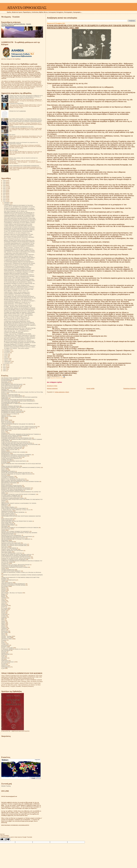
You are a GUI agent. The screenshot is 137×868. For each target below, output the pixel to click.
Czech (3, 603)
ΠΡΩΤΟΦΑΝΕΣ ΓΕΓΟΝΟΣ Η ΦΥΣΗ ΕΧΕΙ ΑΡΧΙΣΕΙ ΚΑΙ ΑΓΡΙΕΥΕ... (19, 297)
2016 (4, 196)
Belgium (3, 594)
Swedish (3, 653)
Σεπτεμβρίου (8, 351)
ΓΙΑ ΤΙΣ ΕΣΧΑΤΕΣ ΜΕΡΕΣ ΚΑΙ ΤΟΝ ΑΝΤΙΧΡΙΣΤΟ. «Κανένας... (18, 282)
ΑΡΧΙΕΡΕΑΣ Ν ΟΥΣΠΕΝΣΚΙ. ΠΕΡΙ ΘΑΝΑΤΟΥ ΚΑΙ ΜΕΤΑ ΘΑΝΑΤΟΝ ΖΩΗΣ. (21, 407)
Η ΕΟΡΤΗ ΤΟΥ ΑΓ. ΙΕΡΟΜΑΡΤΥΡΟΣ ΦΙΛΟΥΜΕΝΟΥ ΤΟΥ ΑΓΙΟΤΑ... (20, 207)
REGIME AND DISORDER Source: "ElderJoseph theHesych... (18, 299)
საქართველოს (5, 667)
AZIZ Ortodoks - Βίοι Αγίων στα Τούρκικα (12, 593)
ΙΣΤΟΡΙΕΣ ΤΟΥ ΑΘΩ (7, 460)
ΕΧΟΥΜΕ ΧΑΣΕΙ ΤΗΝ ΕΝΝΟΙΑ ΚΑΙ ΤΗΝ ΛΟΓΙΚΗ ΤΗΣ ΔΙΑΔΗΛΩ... (19, 322)
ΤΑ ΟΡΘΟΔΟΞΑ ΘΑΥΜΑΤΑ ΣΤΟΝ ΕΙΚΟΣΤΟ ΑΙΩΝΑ (14, 567)
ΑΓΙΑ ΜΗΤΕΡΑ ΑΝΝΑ (7, 380)
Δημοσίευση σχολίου (52, 386)
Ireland (3, 621)
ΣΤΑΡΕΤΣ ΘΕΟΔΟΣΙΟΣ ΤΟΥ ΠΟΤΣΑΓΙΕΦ (12, 551)
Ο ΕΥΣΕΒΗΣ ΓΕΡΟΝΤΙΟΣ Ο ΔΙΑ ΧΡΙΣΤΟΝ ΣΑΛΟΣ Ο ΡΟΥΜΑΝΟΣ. (19, 494)
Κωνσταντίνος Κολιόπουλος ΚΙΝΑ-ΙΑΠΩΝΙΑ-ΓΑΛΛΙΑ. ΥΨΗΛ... (18, 236)
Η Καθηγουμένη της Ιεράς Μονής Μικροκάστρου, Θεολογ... (17, 321)
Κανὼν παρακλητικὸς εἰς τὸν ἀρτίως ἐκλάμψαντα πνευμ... (17, 233)
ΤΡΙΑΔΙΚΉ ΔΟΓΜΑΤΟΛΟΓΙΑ (9, 580)
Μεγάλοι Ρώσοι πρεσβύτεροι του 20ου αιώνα (13, 479)
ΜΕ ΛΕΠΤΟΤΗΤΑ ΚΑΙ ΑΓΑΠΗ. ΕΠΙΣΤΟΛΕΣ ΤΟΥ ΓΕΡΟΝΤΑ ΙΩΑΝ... (19, 341)
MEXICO (4, 630)
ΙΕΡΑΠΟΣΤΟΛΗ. (6, 453)
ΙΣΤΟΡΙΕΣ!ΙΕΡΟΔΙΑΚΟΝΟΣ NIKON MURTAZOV (14, 461)
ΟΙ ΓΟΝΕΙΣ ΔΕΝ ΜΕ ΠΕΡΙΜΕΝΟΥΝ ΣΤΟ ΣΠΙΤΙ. (22, 127)
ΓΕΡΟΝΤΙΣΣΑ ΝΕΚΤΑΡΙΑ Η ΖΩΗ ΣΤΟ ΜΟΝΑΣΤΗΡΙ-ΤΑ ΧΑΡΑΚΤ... (19, 245)
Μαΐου (6, 357)
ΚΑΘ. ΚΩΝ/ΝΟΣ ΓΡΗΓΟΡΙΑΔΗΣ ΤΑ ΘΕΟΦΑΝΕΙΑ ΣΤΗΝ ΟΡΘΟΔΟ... (20, 252)
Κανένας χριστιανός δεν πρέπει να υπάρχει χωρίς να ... (17, 320)
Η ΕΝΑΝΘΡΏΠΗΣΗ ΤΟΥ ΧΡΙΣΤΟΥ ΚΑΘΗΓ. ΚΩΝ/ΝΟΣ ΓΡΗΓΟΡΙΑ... (20, 250)
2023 (4, 185)
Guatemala (4, 614)
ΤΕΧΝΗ (3, 568)
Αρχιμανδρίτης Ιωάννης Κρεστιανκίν (10, 410)
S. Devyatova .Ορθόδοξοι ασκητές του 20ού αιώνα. (14, 649)
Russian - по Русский (7, 648)
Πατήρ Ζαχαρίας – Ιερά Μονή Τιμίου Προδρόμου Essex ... (17, 285)
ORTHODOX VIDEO (7, 639)
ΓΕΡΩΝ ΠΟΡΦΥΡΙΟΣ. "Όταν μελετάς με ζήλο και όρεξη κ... (17, 295)
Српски (3, 664)
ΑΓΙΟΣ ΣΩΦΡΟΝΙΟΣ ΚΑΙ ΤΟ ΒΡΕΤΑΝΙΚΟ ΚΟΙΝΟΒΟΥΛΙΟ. (24, 166)
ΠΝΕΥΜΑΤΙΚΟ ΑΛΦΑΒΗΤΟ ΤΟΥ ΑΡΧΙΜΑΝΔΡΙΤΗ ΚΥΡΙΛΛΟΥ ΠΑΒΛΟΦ (20, 528)
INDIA (3, 618)
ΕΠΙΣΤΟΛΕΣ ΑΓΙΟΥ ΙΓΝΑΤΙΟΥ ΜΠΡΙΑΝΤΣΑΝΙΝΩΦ (14, 435)
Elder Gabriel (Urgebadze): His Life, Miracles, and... (16, 211)
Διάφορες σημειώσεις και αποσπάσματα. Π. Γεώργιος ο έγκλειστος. (18, 428)
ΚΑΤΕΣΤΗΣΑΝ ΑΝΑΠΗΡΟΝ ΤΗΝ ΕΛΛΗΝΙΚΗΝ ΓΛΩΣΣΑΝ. (17, 269)
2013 (4, 201)
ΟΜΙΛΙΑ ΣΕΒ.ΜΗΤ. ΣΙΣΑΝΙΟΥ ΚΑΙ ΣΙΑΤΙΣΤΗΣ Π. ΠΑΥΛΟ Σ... (18, 340)
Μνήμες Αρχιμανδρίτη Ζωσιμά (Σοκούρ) (11, 485)
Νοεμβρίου (7, 204)
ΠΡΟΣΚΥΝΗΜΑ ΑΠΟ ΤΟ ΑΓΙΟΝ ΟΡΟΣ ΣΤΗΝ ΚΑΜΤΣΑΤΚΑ (17, 536)
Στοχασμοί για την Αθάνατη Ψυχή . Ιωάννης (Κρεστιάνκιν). (16, 558)
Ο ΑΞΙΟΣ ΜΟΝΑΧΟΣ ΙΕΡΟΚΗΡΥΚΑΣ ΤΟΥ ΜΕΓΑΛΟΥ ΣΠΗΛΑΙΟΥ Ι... (20, 301)
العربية (3, 668)
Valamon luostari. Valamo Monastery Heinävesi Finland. (17, 278)
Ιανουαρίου (7, 363)
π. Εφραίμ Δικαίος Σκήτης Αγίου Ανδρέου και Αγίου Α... (16, 253)
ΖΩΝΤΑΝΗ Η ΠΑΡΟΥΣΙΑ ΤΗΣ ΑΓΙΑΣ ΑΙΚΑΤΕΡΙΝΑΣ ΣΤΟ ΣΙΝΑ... (19, 234)
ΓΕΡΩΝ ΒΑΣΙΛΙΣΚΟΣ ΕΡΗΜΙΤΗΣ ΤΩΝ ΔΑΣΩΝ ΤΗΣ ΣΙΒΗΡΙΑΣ (17, 424)
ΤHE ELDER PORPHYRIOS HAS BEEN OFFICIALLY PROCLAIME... (20, 218)
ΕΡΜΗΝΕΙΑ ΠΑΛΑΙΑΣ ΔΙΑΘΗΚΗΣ (10, 437)
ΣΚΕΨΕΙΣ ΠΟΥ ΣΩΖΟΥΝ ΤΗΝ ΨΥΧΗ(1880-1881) (14, 545)
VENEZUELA (5, 661)
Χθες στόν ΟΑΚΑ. (14, 150)
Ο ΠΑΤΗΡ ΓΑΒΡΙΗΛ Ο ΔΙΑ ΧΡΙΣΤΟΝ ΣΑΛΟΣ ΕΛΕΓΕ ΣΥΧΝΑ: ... (19, 224)
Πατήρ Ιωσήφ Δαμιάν (7, 520)
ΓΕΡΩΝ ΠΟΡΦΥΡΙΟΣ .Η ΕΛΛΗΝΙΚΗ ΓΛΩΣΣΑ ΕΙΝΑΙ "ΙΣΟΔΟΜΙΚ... (19, 279)
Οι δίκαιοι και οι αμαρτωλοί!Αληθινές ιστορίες (13, 498)
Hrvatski (3, 616)
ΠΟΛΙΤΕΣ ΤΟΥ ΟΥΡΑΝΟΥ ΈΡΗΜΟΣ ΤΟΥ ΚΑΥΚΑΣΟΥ (15, 531)
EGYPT (3, 607)
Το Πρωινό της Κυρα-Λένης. (16, 103)
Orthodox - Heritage (6, 636)
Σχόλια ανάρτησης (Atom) (62, 392)
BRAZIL (3, 597)
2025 (4, 182)
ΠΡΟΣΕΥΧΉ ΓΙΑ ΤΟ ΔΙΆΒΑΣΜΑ (18, 111)
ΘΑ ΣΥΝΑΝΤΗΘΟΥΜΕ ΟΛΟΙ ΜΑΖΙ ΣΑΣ (11, 448)
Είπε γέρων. (12, 135)
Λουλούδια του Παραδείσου (8, 478)
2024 (4, 184)
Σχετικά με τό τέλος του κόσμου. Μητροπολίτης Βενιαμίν (15, 565)
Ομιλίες (3, 502)
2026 (4, 181)
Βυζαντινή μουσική (6, 421)
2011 (4, 366)
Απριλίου (7, 359)
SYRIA (3, 655)
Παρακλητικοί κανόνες (7, 511)
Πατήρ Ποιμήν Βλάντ (7, 522)
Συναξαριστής (5, 563)
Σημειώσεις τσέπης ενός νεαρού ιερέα (11, 543)
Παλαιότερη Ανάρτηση (130, 388)
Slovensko (4, 652)
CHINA (3, 600)
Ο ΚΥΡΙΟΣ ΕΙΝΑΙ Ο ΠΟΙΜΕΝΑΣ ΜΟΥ (11, 496)
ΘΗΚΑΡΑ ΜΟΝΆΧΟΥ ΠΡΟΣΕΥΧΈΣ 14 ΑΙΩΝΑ (13, 452)
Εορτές (3, 432)
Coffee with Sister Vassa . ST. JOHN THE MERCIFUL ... (17, 331)
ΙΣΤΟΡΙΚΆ (4, 462)
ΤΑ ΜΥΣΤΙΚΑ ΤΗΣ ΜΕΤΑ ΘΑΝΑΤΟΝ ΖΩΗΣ (12, 566)
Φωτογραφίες (5, 586)
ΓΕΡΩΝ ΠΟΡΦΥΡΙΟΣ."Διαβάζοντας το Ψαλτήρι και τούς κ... (18, 302)
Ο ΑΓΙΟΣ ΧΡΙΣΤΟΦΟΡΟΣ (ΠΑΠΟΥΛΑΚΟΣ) (12, 490)
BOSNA (3, 595)
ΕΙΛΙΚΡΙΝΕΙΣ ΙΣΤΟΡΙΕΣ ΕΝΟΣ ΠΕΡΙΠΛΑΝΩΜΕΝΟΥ (15, 429)
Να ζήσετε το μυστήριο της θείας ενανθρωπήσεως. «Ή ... (17, 317)
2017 (4, 195)
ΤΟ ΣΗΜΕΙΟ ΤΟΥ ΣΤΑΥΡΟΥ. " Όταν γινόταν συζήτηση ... (17, 348)
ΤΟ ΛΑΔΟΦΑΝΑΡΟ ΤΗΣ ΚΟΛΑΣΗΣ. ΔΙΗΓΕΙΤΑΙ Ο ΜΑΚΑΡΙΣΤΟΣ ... (19, 259)
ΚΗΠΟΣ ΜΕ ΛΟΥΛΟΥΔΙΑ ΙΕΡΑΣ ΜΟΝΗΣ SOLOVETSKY (16, 473)
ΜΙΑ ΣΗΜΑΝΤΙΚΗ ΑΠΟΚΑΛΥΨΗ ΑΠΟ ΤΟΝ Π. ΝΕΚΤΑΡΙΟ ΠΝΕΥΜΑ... (20, 328)
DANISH (3, 604)
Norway (3, 635)
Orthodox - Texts (6, 638)
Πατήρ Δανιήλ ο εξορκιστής (8, 515)
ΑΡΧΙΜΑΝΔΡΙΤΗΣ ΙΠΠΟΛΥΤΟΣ (9, 409)
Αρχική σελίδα (90, 388)
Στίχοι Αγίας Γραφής (6, 552)
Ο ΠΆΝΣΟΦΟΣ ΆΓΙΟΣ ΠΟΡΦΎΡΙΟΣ (11, 497)
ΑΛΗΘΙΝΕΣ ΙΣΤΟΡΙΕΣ (7, 391)
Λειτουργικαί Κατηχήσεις (7, 476)
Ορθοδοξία (63, 378)
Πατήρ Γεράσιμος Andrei (8, 513)
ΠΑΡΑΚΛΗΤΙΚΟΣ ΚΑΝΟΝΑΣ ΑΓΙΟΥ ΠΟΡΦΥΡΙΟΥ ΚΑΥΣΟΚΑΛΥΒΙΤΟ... (20, 220)
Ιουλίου (6, 354)
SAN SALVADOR (6, 650)
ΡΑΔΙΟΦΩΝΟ (5, 540)
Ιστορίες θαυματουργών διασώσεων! (11, 458)
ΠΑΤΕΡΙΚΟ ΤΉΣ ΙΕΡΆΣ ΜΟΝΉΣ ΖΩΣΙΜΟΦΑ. (13, 512)
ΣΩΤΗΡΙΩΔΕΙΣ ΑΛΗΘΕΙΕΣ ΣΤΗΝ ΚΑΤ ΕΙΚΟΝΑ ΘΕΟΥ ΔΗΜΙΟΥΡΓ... (20, 230)
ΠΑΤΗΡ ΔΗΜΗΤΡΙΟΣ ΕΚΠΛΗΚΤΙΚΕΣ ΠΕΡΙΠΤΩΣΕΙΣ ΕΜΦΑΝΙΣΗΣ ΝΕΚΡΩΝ (21, 516)
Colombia (4, 602)
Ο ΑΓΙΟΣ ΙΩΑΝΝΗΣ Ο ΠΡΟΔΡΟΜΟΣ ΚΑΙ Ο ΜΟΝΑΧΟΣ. (17, 294)
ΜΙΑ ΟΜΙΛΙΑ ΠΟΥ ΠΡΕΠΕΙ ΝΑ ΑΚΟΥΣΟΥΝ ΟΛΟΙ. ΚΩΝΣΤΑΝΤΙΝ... (19, 311)
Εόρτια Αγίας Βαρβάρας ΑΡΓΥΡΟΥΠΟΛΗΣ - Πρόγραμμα (17, 344)
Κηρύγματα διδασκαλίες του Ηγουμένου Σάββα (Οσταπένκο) (17, 474)
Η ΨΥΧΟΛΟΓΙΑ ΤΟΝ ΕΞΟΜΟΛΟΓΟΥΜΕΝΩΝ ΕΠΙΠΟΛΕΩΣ (18, 268)
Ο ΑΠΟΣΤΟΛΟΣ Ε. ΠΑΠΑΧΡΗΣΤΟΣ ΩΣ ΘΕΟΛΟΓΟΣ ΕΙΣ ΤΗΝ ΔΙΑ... (20, 263)
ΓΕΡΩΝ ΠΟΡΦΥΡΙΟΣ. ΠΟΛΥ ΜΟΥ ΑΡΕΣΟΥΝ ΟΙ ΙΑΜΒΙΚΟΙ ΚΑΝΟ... (20, 281)
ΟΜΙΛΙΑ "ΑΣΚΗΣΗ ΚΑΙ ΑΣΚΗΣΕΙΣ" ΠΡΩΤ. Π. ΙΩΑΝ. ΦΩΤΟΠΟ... (19, 315)
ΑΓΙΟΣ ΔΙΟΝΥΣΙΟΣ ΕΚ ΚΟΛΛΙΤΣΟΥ (11, 386)
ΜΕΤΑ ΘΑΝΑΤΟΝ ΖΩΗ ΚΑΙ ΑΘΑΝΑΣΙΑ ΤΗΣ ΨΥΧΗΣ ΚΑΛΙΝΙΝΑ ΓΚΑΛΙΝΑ (20, 482)
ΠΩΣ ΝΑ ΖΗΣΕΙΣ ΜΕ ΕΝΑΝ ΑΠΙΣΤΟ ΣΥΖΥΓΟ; (13, 538)
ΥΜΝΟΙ (3, 581)
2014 (4, 199)
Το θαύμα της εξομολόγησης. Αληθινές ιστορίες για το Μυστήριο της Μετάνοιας (21, 572)
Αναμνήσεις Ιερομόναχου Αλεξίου (10, 395)
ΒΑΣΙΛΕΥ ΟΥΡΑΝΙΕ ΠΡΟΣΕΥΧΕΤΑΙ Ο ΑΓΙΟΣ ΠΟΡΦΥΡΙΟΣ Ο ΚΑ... (20, 240)
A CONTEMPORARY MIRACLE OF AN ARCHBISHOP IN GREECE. (20, 308)
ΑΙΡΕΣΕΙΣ (4, 389)
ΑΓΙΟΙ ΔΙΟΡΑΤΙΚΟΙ (6, 383)
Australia (4, 590)
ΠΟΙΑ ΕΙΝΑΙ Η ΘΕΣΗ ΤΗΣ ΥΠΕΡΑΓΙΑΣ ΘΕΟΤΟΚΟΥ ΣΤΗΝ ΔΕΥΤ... (19, 286)
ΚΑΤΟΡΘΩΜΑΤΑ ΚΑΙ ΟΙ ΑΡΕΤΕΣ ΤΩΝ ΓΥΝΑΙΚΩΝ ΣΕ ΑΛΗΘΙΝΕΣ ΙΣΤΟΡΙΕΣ (21, 467)
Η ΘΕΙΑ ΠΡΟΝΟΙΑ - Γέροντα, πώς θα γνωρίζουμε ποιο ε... (17, 292)
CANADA (4, 598)
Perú (3, 641)
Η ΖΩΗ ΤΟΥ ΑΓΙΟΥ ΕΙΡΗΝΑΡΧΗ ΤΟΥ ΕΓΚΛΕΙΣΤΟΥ (15, 442)
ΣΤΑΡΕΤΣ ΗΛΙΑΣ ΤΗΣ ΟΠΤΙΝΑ (9, 549)
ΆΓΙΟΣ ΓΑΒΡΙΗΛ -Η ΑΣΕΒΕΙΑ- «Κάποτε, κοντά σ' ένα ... (17, 291)
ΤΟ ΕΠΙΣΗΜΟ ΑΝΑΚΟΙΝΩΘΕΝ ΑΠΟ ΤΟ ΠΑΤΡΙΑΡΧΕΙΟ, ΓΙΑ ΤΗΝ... (19, 243)
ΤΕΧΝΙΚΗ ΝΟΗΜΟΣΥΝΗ (8, 570)
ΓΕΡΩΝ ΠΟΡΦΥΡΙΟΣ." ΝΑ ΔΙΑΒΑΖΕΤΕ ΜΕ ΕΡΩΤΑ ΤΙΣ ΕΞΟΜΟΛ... (20, 271)
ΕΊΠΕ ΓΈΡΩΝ (5, 430)
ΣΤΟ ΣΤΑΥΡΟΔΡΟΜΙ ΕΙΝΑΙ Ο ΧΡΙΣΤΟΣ (12, 553)
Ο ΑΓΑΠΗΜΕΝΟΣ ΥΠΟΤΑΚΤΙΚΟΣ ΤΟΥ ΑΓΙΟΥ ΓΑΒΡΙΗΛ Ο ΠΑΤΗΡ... (20, 223)
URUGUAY (4, 658)
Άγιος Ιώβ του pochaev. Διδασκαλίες (10, 387)
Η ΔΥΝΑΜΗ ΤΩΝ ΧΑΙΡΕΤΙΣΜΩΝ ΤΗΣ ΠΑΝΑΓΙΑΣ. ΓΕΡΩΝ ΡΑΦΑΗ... (20, 312)
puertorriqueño (5, 645)
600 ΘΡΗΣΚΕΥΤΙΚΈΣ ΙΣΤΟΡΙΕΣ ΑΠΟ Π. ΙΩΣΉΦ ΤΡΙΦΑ (16, 378)
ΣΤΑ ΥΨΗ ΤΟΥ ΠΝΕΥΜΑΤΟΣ (9, 548)
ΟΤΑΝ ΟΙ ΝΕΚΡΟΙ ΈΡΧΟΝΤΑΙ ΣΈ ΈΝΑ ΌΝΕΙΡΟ (14, 508)
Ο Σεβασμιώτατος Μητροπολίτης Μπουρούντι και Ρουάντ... (17, 261)
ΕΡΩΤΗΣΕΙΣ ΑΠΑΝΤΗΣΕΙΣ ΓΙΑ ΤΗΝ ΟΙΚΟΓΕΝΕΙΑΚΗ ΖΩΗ (16, 438)
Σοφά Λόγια (4, 547)
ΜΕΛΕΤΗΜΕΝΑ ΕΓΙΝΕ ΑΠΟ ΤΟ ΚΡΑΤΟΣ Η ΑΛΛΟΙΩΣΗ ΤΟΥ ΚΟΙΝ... (20, 324)
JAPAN (3, 625)
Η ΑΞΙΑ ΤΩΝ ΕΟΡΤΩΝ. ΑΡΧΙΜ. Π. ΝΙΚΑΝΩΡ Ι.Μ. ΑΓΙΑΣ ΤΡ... (18, 330)
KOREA (3, 627)
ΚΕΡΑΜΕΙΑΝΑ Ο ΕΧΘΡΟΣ (8, 471)
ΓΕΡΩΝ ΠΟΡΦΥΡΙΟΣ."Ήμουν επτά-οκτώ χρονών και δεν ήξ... (18, 305)
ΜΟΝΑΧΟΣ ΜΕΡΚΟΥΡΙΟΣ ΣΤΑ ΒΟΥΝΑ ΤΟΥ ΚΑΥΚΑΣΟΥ (16, 488)
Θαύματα (58, 378)
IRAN (3, 620)
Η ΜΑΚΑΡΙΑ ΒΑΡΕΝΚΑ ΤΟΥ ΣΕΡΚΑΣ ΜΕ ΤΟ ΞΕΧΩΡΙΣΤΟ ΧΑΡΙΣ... (20, 216)
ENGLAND (4, 609)
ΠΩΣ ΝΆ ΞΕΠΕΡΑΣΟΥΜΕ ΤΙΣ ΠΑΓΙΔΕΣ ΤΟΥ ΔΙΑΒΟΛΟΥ (16, 539)
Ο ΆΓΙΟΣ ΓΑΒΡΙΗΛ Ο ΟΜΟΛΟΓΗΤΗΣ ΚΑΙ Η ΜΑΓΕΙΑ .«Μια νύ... (19, 256)
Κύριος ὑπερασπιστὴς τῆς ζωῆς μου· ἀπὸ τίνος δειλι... (16, 239)
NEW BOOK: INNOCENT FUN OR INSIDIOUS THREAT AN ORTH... (20, 338)
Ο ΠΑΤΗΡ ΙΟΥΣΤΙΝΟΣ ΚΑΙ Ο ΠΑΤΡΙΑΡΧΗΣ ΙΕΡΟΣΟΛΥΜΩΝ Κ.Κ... (19, 214)
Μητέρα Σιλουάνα (6, 484)
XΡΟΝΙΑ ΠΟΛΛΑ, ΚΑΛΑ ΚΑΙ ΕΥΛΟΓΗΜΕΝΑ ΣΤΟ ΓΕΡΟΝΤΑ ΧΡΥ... (19, 246)
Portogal (3, 644)
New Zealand (5, 632)
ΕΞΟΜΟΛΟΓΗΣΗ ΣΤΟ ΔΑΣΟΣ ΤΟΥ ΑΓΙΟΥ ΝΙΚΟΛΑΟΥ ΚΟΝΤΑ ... (19, 265)
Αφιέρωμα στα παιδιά (7, 416)
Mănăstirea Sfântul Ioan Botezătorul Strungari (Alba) (16, 273)
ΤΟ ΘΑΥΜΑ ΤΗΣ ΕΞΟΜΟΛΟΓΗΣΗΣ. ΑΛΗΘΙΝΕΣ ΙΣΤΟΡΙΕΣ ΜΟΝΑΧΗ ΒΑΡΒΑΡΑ (22, 575)
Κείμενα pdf (4, 470)
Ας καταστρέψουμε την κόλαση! (9, 414)
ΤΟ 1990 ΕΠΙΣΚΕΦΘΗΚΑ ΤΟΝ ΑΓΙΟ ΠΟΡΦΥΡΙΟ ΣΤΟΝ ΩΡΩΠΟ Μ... (20, 210)
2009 (4, 369)
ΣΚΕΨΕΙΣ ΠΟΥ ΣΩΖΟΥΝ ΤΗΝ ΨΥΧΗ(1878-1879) (14, 544)
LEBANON (4, 629)
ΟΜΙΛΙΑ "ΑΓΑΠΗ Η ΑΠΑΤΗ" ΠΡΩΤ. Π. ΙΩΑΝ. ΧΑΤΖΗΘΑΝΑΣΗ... (19, 314)
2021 (4, 189)
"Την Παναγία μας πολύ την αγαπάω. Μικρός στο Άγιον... (17, 318)
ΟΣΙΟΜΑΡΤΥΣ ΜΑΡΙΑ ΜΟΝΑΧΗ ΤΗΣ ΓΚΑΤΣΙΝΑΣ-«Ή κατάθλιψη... (19, 208)
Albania (3, 588)
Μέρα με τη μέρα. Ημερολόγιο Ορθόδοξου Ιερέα (13, 480)
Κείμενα (3, 469)
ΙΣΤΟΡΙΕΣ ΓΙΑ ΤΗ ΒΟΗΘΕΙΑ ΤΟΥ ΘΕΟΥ (12, 457)
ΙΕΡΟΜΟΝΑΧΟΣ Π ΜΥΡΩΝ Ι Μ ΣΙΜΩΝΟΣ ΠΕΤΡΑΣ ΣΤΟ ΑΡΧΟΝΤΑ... (20, 345)
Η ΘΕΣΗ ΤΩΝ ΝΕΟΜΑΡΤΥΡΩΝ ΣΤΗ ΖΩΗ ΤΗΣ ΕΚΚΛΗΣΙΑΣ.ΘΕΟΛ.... (20, 309)
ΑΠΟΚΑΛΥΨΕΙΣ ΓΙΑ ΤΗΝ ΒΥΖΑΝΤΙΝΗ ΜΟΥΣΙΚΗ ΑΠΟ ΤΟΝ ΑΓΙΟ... (20, 228)
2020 (4, 190)
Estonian (4, 612)
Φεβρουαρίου (8, 361)
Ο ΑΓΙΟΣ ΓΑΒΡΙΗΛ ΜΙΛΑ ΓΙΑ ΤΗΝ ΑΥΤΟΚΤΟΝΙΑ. (15, 327)
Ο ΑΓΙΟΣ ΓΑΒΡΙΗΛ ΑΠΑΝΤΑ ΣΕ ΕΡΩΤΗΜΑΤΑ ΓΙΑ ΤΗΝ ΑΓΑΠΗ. (18, 205)
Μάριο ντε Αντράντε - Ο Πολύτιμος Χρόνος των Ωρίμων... (17, 248)
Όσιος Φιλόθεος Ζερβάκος (8, 507)
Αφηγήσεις (53, 378)
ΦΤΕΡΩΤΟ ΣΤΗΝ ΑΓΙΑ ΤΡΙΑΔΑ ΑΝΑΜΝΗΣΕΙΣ (13, 584)
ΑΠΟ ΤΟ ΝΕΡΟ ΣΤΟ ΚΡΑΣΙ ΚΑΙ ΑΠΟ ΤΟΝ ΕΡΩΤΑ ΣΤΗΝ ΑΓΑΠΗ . (19, 237)
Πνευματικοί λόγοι (6, 529)
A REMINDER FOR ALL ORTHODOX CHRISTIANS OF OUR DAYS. (20, 335)
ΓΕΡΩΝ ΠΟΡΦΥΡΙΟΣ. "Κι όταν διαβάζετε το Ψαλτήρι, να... (17, 304)
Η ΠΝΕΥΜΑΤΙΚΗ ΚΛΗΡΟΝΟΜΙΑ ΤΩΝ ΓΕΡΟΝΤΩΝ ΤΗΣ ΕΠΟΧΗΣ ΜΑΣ (19, 444)
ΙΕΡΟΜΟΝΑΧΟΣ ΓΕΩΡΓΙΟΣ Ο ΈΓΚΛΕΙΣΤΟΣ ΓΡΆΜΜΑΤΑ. (16, 455)
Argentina (4, 589)
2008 (4, 371)
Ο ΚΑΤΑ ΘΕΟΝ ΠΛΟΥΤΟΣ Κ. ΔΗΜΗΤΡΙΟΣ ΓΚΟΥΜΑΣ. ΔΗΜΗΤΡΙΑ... (20, 337)
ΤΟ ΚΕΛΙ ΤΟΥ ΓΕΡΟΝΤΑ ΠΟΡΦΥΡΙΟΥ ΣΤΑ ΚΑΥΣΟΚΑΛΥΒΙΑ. (18, 231)
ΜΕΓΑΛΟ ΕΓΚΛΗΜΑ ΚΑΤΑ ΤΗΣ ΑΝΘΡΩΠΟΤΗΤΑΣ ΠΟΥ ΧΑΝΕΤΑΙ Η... (20, 325)
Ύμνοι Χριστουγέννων (7, 583)
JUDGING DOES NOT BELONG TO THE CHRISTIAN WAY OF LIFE (20, 298)
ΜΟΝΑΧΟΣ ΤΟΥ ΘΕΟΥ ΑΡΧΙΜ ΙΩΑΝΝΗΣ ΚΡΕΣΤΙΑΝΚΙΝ (16, 489)
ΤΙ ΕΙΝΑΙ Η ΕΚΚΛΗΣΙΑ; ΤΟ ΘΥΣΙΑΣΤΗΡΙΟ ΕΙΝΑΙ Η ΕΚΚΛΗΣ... (18, 226)
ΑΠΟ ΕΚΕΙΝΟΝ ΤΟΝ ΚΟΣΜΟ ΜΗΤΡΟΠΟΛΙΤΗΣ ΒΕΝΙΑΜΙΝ (17, 400)
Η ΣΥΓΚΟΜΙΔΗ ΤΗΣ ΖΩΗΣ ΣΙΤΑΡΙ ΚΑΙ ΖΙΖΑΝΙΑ (14, 446)
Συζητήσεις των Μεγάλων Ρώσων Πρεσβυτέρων (14, 560)
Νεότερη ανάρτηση (52, 388)
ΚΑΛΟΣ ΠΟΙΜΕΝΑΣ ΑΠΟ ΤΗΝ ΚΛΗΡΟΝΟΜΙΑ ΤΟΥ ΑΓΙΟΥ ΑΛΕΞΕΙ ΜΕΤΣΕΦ (21, 464)
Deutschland (4, 606)
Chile (3, 599)
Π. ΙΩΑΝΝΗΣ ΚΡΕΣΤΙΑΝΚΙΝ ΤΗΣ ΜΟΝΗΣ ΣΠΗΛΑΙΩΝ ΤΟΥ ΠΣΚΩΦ (20, 343)
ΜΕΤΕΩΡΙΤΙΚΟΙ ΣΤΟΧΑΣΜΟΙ (9, 483)
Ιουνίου (6, 356)
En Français (4, 608)
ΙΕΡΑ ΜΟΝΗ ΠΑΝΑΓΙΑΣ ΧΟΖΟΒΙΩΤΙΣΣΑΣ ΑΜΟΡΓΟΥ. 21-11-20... (19, 288)
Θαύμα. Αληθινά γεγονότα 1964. (9, 450)
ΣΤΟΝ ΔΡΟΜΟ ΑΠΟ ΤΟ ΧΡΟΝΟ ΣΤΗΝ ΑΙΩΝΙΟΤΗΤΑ (15, 556)
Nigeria (3, 634)
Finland (3, 613)
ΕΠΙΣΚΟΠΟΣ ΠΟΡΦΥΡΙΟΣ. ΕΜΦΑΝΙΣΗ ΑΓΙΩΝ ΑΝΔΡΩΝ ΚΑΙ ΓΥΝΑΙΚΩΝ (20, 434)
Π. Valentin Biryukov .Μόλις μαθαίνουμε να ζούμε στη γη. (16, 510)
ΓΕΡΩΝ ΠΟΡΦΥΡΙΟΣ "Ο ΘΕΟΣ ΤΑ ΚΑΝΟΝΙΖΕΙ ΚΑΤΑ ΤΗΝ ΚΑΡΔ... (19, 276)
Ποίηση (3, 530)
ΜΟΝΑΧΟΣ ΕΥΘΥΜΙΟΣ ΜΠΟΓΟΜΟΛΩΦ (12, 487)
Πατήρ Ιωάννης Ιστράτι (7, 519)
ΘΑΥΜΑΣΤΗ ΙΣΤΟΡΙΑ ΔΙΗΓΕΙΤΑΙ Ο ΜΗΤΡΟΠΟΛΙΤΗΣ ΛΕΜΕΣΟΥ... (19, 275)
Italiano (3, 623)
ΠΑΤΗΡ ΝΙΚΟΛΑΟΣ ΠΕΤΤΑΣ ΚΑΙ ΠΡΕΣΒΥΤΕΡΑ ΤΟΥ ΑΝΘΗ (17, 521)
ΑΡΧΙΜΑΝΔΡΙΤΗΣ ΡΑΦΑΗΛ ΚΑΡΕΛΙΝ (11, 412)
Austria (3, 591)
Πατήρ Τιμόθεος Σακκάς (7, 524)
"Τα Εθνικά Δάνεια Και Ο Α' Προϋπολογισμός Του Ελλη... (17, 266)
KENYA (3, 626)
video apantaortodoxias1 (8, 662)
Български (4, 663)
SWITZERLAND (5, 654)
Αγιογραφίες (4, 382)
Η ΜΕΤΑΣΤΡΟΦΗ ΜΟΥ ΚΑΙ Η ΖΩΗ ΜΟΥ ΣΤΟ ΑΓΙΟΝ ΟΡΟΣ (17, 443)
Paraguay (4, 640)
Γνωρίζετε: (4, 425)
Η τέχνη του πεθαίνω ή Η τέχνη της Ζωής (12, 447)
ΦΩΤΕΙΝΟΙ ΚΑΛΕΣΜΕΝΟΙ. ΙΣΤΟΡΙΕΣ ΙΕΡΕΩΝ (13, 585)
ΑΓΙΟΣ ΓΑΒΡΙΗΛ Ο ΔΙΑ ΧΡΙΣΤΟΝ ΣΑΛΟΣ (12, 384)
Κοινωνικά (4, 475)
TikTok (3, 657)
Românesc (4, 646)
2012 (4, 364)
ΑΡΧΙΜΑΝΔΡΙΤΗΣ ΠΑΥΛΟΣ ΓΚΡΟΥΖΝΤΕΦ (12, 411)
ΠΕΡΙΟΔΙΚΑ (4, 526)
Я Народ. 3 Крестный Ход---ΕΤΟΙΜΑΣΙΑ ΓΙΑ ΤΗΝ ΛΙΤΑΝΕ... (18, 334)
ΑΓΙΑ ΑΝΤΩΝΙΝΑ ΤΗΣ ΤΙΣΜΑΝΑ (9, 379)
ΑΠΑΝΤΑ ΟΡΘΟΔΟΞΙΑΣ (27, 8)
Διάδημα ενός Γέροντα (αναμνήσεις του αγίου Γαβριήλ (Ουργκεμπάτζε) (19, 427)
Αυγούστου (7, 353)
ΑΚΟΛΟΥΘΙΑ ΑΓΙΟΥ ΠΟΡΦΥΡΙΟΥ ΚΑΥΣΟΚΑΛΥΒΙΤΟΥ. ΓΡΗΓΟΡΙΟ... (20, 221)
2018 (4, 193)
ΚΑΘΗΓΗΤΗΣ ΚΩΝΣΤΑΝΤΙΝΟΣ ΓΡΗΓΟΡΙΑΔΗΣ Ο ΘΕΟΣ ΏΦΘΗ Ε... (20, 258)
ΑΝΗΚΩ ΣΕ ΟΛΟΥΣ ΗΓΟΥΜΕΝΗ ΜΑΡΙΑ (12, 396)
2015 (4, 198)
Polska (3, 643)
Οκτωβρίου (7, 350)
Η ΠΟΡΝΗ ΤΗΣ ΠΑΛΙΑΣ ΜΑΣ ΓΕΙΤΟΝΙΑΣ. (14, 333)
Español (3, 611)
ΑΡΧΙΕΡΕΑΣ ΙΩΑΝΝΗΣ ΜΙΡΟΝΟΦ (10, 406)
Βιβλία (3, 418)
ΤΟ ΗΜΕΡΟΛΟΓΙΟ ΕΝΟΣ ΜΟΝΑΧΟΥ (11, 571)
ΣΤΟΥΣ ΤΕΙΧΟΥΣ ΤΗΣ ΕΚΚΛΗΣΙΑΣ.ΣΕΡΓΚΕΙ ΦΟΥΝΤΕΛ (16, 557)
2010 (4, 368)
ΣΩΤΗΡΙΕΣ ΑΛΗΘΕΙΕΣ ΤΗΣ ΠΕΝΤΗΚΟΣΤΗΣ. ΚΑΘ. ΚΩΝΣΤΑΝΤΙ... (19, 255)
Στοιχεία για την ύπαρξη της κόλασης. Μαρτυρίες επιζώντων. (17, 554)
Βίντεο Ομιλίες (5, 420)
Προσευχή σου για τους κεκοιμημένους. (11, 535)
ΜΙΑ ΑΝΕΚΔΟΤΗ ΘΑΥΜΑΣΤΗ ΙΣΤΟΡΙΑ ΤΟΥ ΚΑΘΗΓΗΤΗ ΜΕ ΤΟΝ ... (20, 284)
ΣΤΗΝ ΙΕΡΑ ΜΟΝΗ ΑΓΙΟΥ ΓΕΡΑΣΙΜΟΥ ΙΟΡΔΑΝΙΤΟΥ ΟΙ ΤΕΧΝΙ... (19, 272)
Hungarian (4, 617)
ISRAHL (3, 622)
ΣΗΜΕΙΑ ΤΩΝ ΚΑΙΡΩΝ (7, 542)
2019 (4, 192)
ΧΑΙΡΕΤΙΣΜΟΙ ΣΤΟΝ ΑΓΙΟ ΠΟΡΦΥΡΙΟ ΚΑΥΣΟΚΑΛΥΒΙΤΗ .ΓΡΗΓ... (19, 217)
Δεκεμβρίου (7, 203)
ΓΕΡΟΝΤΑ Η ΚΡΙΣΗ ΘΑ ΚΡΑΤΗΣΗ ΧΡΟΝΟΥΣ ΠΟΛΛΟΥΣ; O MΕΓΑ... (20, 347)
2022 (4, 187)
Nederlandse (5, 631)
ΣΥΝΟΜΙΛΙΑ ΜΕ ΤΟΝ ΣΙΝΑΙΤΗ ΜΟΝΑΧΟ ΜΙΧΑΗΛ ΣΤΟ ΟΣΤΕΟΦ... (20, 227)
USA (2, 659)
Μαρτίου (6, 360)
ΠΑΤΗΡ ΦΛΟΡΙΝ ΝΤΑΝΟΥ (8, 525)
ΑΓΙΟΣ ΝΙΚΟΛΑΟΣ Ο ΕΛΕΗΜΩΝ (10, 388)
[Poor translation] (7, 839)
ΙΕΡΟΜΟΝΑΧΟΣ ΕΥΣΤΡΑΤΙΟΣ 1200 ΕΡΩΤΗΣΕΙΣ (14, 456)
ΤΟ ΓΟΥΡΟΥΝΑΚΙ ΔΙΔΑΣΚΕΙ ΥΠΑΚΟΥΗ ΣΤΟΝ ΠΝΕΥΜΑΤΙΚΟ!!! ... (19, 262)
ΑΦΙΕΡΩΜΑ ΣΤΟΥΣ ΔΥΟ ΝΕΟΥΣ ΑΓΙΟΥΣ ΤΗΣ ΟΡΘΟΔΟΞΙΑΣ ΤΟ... (20, 213)
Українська (4, 666)
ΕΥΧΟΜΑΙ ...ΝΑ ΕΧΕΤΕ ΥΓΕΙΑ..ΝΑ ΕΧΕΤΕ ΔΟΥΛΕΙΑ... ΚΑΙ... (18, 307)
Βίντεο (3, 419)
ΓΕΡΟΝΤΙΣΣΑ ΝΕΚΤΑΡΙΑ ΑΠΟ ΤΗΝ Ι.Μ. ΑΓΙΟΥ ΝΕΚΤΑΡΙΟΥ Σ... (19, 249)
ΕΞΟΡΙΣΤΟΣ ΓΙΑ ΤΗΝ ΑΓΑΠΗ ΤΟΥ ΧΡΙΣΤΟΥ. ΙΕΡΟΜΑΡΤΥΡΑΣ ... (19, 289)
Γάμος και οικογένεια (7, 423)
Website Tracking (6, 786)
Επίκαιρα (4, 433)
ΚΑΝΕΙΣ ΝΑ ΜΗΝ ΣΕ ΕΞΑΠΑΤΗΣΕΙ (10, 466)
